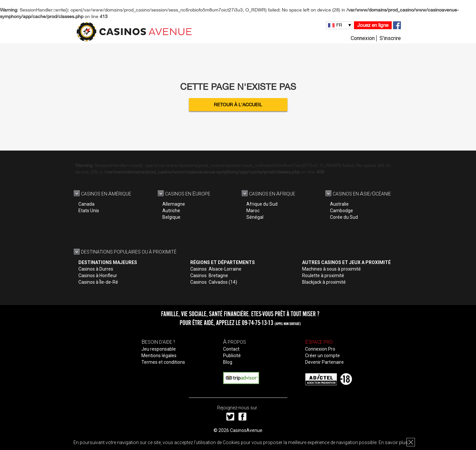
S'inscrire (390, 38)
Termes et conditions (163, 362)
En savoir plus (393, 442)
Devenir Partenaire (324, 362)
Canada (86, 204)
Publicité (232, 356)
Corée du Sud (344, 217)
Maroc (253, 211)
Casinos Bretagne (209, 276)
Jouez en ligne (373, 25)
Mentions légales (159, 356)
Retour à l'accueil (238, 105)
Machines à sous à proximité (331, 269)
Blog (228, 362)
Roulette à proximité (323, 276)
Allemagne (174, 204)
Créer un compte (322, 356)
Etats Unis (89, 211)
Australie (339, 204)
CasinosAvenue (246, 430)
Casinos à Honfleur (98, 276)
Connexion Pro (320, 349)
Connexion (363, 38)
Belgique (171, 217)
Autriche (171, 211)
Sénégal (255, 217)
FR (339, 25)
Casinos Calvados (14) (214, 282)
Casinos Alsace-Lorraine (216, 269)
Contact (231, 349)
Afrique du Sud (262, 204)
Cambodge (341, 211)
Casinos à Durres (96, 269)
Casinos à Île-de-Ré (98, 282)
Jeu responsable (159, 349)
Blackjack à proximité (324, 282)
